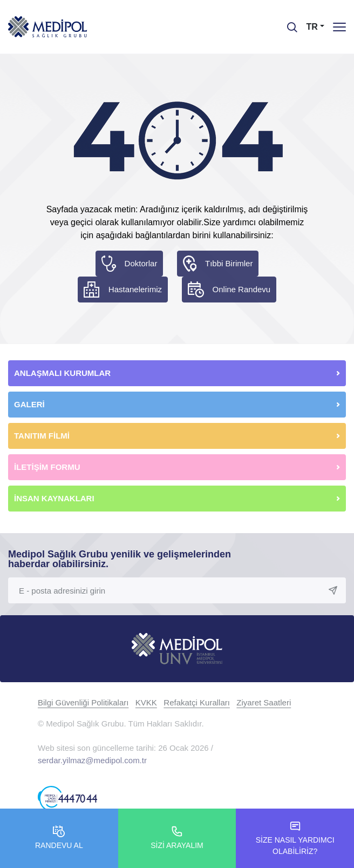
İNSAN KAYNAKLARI (55, 498)
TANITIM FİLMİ (42, 436)
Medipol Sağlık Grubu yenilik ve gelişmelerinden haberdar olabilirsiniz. (120, 559)
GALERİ (29, 404)
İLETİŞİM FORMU (47, 467)
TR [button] (312, 27)
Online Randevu (242, 289)
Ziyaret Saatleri (264, 702)
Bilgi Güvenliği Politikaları (83, 702)
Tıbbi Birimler (229, 263)
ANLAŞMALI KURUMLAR (62, 373)
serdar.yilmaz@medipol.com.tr (92, 760)
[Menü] (339, 27)
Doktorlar (141, 263)
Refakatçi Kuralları (197, 702)
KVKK (146, 702)
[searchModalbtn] (288, 23)
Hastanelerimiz (135, 289)
